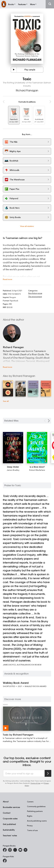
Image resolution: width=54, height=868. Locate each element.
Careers (30, 802)
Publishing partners (35, 811)
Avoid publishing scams (37, 821)
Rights (30, 816)
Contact (7, 813)
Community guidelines (36, 806)
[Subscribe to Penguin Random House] (48, 773)
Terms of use (32, 830)
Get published (9, 824)
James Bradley (13, 470)
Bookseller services (11, 807)
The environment (35, 296)
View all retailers (27, 226)
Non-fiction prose (35, 293)
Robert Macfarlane (37, 470)
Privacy (30, 825)
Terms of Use (35, 783)
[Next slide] (49, 421)
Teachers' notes (10, 835)
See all (6, 401)
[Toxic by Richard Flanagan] (27, 719)
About (6, 801)
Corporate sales (10, 818)
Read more (8, 279)
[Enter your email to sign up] (24, 773)
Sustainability (9, 830)
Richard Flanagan (27, 90)
